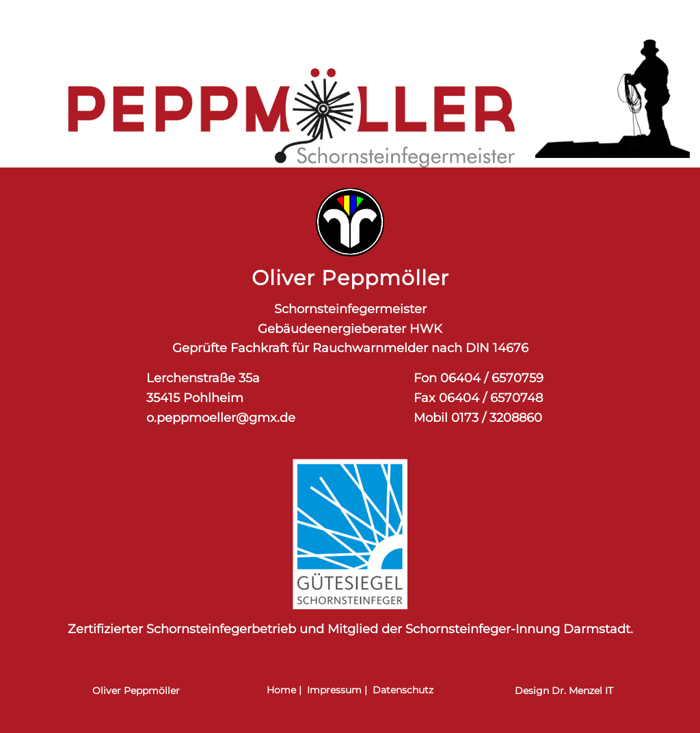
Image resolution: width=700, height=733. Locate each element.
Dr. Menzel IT (582, 691)
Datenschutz (403, 690)
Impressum (334, 690)
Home (281, 690)
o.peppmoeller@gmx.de (221, 418)
